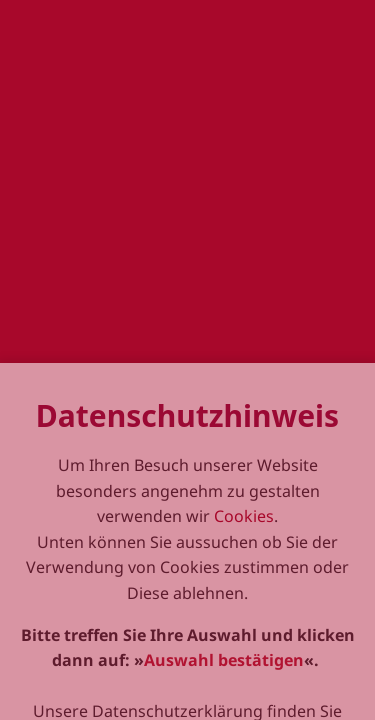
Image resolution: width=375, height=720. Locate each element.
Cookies (244, 567)
